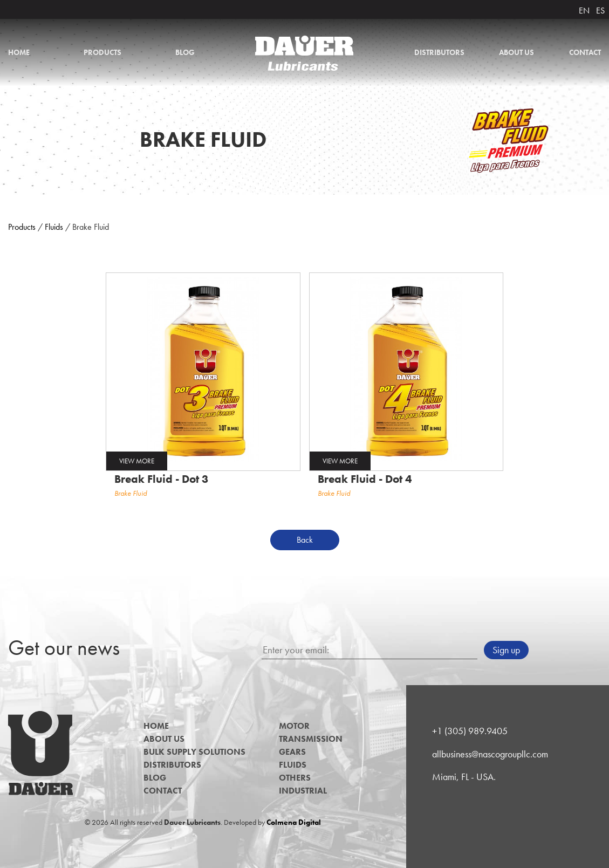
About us (516, 52)
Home (19, 52)
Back (305, 540)
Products (102, 52)
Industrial (303, 791)
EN (584, 11)
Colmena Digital (294, 822)
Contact (585, 52)
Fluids (54, 227)
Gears (292, 752)
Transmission (311, 739)
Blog (185, 52)
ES (600, 11)
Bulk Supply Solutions (194, 752)
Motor (294, 726)
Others (295, 778)
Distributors (439, 52)
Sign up (506, 650)
